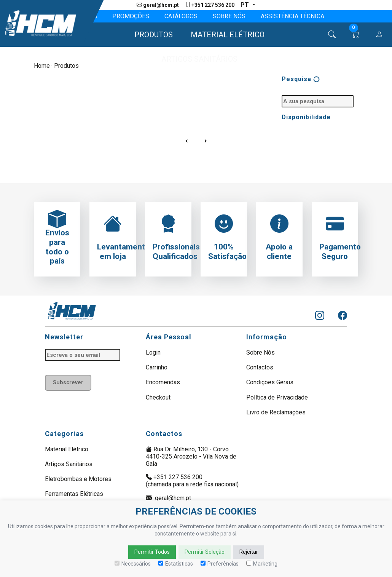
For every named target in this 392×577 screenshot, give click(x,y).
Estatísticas (176, 564)
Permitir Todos (152, 552)
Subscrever (68, 383)
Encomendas (163, 382)
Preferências (220, 564)
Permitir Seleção (205, 552)
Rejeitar (249, 552)
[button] (150, 35)
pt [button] (245, 5)
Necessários (133, 564)
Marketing (262, 564)
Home (42, 66)
